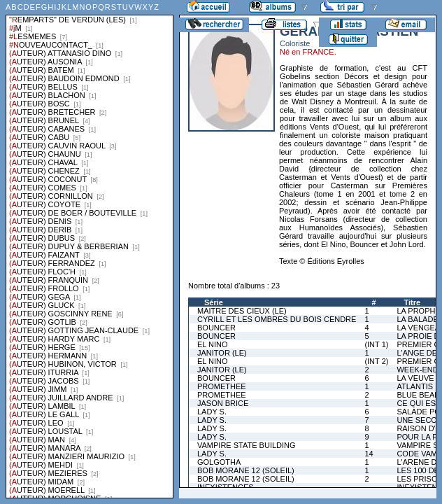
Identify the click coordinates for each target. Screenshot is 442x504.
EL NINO (213, 344)
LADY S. (212, 412)
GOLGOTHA (219, 462)
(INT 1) (376, 344)
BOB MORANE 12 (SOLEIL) (246, 470)
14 (369, 454)
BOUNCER (216, 328)
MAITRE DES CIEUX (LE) (242, 311)
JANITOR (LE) (222, 353)
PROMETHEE (222, 386)
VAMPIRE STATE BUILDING (247, 445)
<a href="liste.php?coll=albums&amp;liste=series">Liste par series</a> (90, 249)
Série (214, 302)
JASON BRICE (223, 403)
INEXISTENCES (226, 487)
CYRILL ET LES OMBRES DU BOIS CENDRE (277, 319)
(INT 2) (376, 361)
